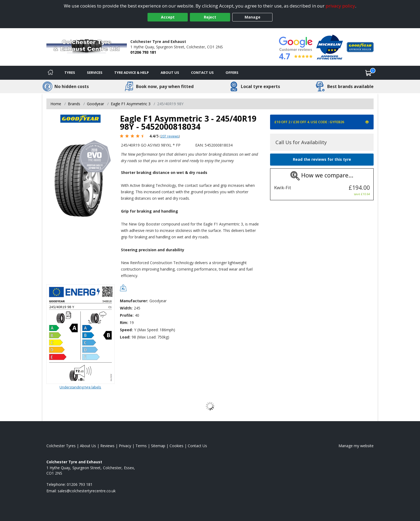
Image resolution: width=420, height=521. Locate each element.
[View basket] (369, 73)
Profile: (127, 315)
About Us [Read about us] (88, 446)
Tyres (70, 72)
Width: (126, 308)
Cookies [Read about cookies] (176, 446)
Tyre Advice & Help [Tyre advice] (132, 72)
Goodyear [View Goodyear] (95, 104)
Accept (168, 17)
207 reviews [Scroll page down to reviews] (170, 136)
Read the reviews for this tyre (322, 159)
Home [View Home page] (56, 104)
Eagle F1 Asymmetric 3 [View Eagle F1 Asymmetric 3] (131, 104)
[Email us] (87, 491)
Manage (253, 17)
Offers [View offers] (232, 72)
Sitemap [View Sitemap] (158, 446)
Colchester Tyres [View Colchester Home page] (61, 446)
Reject (210, 17)
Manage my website (356, 446)
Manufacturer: (134, 301)
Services (95, 72)
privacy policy (340, 6)
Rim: (124, 323)
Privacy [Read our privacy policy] (125, 446)
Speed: (126, 330)
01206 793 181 (143, 52)
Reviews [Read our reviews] (107, 446)
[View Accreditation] (330, 47)
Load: (125, 337)
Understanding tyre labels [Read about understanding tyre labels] (80, 387)
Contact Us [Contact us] (202, 72)
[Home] (50, 73)
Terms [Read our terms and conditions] (141, 446)
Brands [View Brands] (74, 104)
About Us (170, 72)
